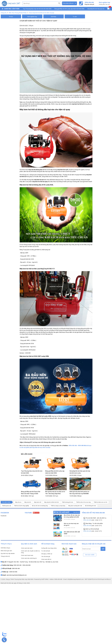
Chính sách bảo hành (27, 548)
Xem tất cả (76, 512)
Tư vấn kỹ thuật (46, 551)
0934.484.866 (87, 520)
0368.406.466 (87, 531)
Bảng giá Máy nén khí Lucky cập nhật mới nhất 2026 (69, 9)
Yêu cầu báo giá (46, 556)
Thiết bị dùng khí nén (67, 502)
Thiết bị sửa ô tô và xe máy (83, 502)
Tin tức (11, 17)
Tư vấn (75, 17)
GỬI (103, 549)
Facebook (4, 516)
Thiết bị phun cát (7, 506)
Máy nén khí (28, 502)
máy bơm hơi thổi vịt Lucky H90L (41, 416)
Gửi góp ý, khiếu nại (47, 554)
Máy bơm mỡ (38, 502)
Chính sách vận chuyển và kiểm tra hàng (30, 552)
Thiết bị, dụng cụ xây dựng (58, 506)
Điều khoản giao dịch (6, 551)
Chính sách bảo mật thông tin (29, 558)
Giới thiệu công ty (5, 548)
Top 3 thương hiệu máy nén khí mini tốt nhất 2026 (37, 9)
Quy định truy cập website (8, 553)
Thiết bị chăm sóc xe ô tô (100, 502)
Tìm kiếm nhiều (6, 502)
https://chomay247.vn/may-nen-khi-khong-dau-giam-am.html (40, 442)
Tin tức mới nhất (63, 512)
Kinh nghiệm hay (32, 17)
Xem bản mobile (90, 555)
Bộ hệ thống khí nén (91, 506)
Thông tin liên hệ (5, 556)
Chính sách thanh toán (27, 555)
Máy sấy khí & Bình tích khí (51, 502)
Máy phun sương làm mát (75, 506)
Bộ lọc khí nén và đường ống (40, 506)
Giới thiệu (54, 17)
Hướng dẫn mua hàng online (49, 548)
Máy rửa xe (18, 502)
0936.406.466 (87, 526)
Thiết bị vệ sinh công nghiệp (21, 506)
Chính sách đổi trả (46, 559)
